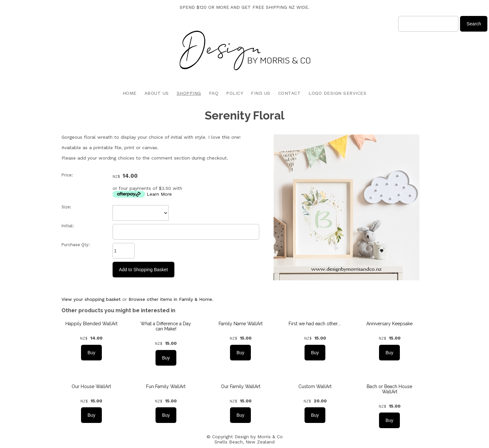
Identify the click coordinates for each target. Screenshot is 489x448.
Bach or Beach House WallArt (389, 389)
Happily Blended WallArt (91, 324)
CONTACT (290, 93)
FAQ (214, 93)
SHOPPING (189, 93)
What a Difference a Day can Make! (166, 326)
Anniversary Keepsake (389, 324)
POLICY (235, 93)
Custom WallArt (315, 386)
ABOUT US (157, 93)
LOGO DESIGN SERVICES (337, 93)
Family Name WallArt (241, 324)
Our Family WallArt (241, 386)
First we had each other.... (315, 324)
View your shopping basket (91, 299)
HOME (130, 93)
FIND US (261, 93)
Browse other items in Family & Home (170, 299)
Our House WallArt (91, 386)
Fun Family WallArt (166, 386)
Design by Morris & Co (259, 437)
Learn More (159, 194)
